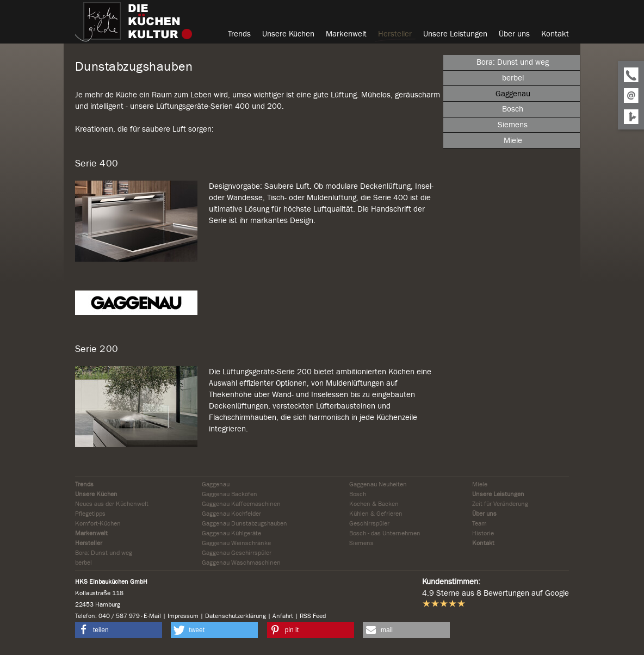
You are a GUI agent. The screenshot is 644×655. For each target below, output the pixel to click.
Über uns (484, 514)
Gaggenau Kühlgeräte (231, 533)
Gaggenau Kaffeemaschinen (241, 504)
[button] (119, 630)
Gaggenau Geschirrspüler (237, 553)
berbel (83, 563)
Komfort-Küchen (98, 523)
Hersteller (89, 543)
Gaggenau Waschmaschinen (241, 563)
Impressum (183, 616)
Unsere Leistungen (498, 494)
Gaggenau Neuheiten (378, 484)
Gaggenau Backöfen (230, 494)
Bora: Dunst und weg (104, 553)
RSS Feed (313, 616)
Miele (480, 484)
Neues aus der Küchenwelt (112, 504)
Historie (483, 533)
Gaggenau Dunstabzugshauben (244, 523)
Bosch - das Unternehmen (385, 533)
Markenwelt (91, 533)
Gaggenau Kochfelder (231, 514)
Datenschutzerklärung (236, 616)
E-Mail (152, 616)
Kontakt (483, 543)
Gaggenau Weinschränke (236, 543)
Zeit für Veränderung (500, 504)
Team (479, 523)
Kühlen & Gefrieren (376, 514)
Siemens (361, 543)
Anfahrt (283, 616)
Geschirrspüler (369, 523)
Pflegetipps (90, 514)
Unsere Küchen (96, 494)
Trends (84, 484)
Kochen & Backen (374, 504)
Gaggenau (216, 484)
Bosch (358, 494)
